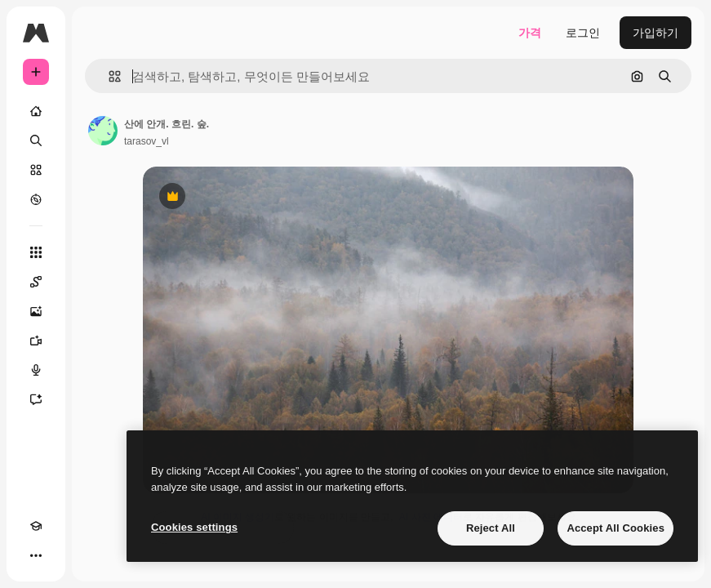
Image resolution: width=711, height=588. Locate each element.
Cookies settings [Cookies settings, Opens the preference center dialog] (194, 527)
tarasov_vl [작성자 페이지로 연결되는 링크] (147, 141)
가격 (530, 33)
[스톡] (36, 170)
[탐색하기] (36, 199)
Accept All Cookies (615, 528)
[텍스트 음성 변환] (36, 370)
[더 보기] (36, 555)
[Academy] (36, 526)
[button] (108, 76)
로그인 (583, 33)
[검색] (36, 140)
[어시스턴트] (36, 399)
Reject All (491, 528)
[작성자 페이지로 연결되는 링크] (103, 131)
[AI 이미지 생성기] (36, 311)
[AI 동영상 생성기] (36, 341)
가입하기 (655, 33)
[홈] (36, 111)
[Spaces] (36, 282)
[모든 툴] (36, 252)
